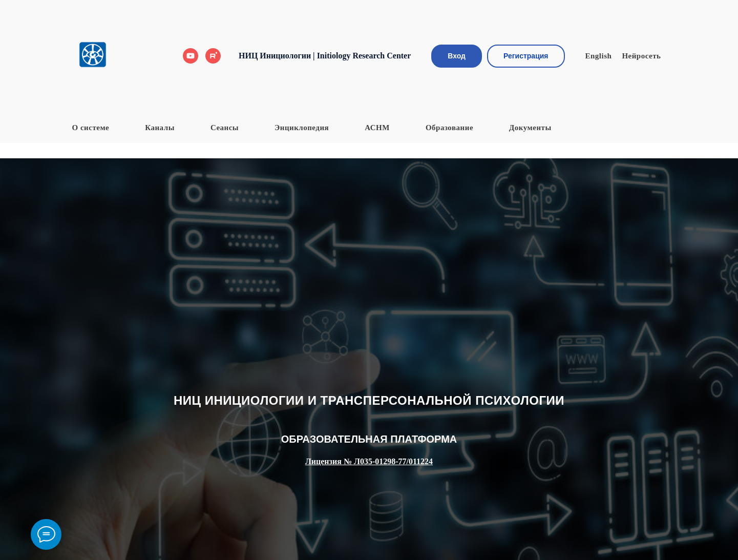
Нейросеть (641, 56)
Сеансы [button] (225, 128)
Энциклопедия (302, 128)
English (599, 56)
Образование (449, 128)
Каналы (160, 128)
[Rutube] (213, 56)
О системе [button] (91, 128)
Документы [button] (530, 128)
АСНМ (377, 128)
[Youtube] (191, 56)
